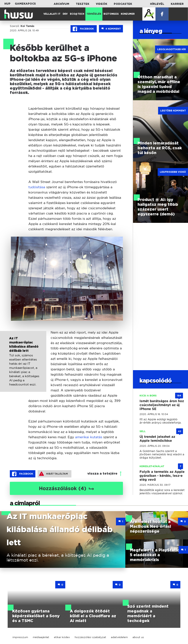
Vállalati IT (52, 14)
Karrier (177, 4)
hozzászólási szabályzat (90, 637)
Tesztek (83, 4)
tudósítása (37, 187)
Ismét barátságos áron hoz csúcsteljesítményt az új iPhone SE (162, 405)
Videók (102, 4)
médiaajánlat (41, 637)
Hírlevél (157, 4)
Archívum (61, 4)
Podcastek (123, 4)
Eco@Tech (77, 14)
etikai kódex (62, 637)
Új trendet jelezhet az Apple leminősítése (157, 439)
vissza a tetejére (102, 474)
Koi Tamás (27, 26)
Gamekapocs (25, 4)
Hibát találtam (53, 474)
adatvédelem (119, 637)
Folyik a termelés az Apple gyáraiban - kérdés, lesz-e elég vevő (162, 476)
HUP (7, 4)
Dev (65, 14)
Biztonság (111, 14)
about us (138, 637)
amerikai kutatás (89, 437)
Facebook (84, 29)
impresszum (20, 637)
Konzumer (128, 14)
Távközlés (94, 14)
